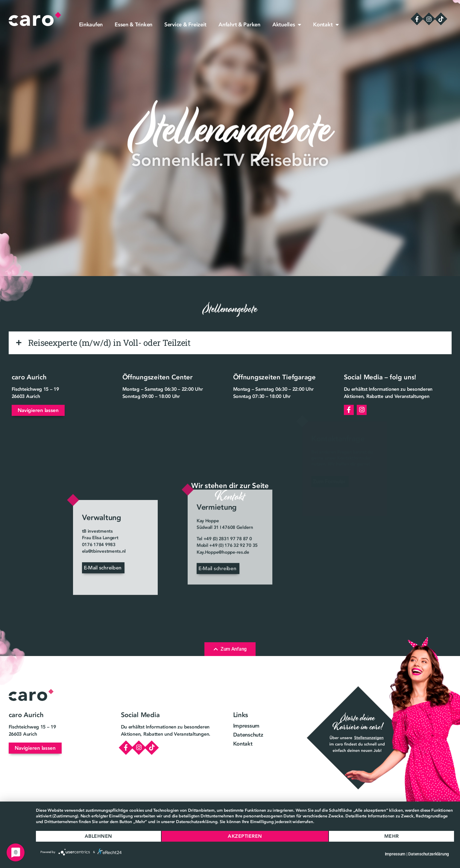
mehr (392, 836)
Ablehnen (98, 836)
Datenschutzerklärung (429, 854)
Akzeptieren (245, 836)
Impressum (395, 854)
